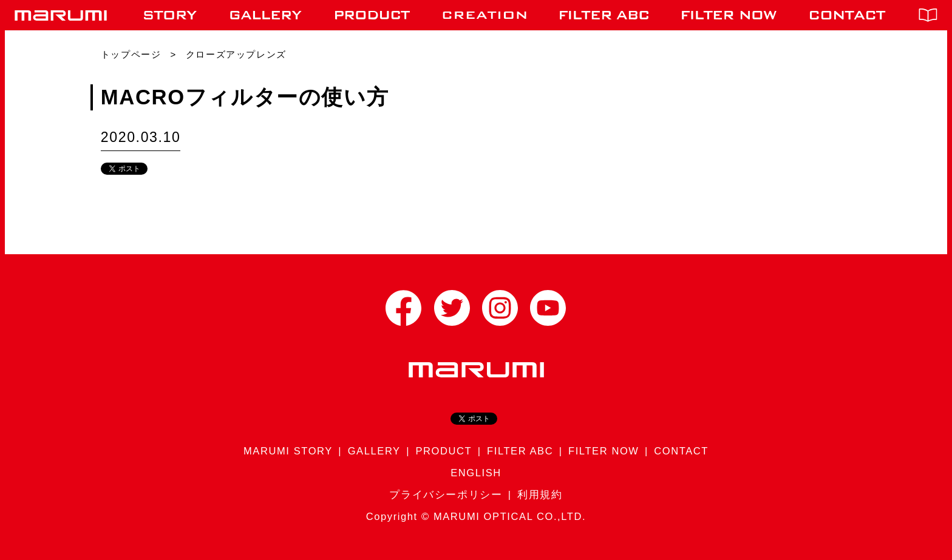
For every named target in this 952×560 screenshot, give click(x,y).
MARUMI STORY (288, 451)
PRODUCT (444, 451)
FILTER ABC (520, 451)
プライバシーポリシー (446, 494)
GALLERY (374, 451)
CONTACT (681, 451)
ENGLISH (476, 473)
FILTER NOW (604, 451)
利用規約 (540, 494)
